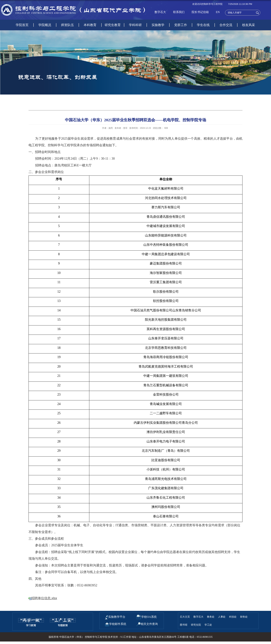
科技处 (233, 617)
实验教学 (158, 25)
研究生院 (196, 625)
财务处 (244, 617)
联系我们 (179, 12)
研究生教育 (113, 25)
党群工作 (181, 25)
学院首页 (22, 25)
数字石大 (160, 12)
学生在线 (203, 25)
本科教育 (90, 25)
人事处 (222, 617)
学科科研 (135, 25)
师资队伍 (67, 25)
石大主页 (185, 617)
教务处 (211, 617)
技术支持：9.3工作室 (119, 637)
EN (218, 12)
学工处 (208, 625)
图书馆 (184, 625)
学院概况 (45, 25)
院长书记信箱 (200, 12)
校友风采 (249, 25)
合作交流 (226, 25)
